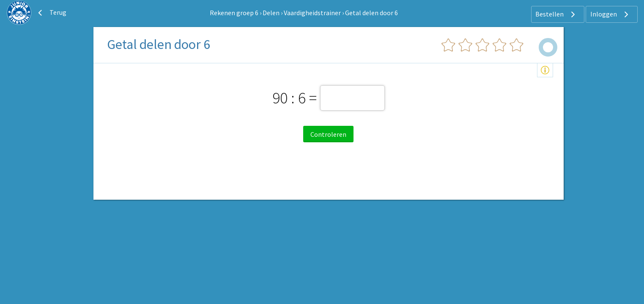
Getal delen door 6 (371, 13)
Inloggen (610, 14)
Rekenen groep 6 (234, 13)
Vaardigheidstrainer (312, 13)
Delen (271, 13)
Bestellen (556, 14)
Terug (51, 13)
